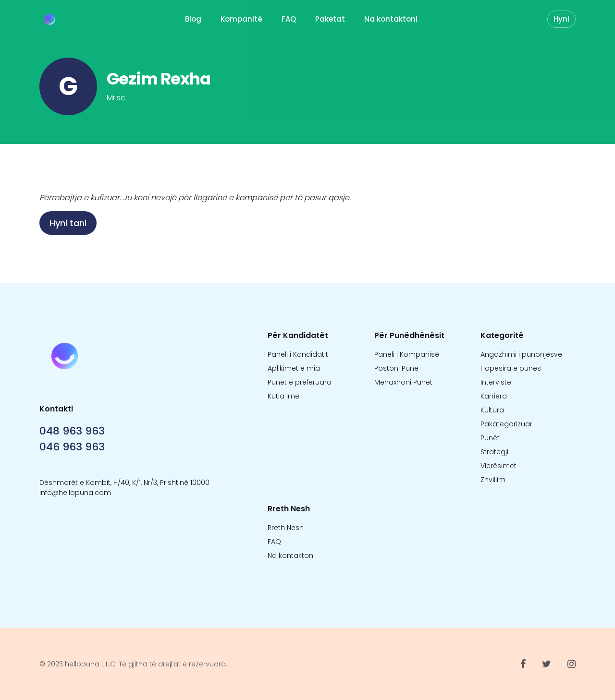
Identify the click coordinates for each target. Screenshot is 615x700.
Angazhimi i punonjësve (521, 354)
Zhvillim (493, 480)
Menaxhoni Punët (403, 382)
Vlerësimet (498, 466)
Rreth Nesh (286, 528)
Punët (490, 438)
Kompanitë (241, 19)
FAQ (289, 19)
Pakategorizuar (506, 424)
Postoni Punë (396, 368)
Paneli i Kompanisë (407, 354)
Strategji (494, 452)
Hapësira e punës (511, 368)
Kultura (492, 410)
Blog (193, 19)
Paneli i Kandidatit (298, 354)
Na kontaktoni (391, 19)
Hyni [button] (561, 19)
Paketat (330, 19)
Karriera (494, 396)
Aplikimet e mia (294, 368)
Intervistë (496, 382)
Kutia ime (283, 396)
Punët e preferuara (300, 382)
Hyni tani (68, 223)
